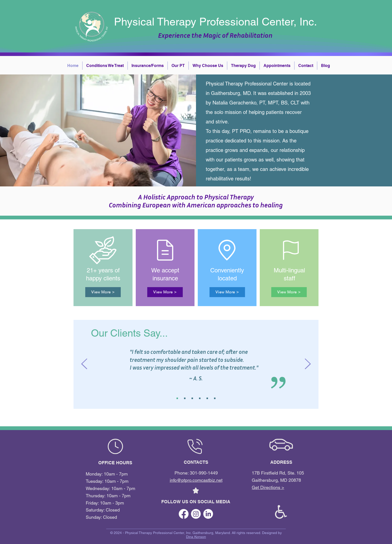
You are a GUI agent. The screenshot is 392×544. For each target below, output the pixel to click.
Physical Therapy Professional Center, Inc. (215, 22)
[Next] (308, 364)
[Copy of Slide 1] (207, 398)
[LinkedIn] (208, 514)
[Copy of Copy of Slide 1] (215, 398)
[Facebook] (184, 514)
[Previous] (84, 364)
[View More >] (103, 292)
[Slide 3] (192, 398)
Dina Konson (196, 537)
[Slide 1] (177, 398)
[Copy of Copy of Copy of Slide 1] (200, 398)
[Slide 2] (185, 398)
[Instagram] (196, 514)
